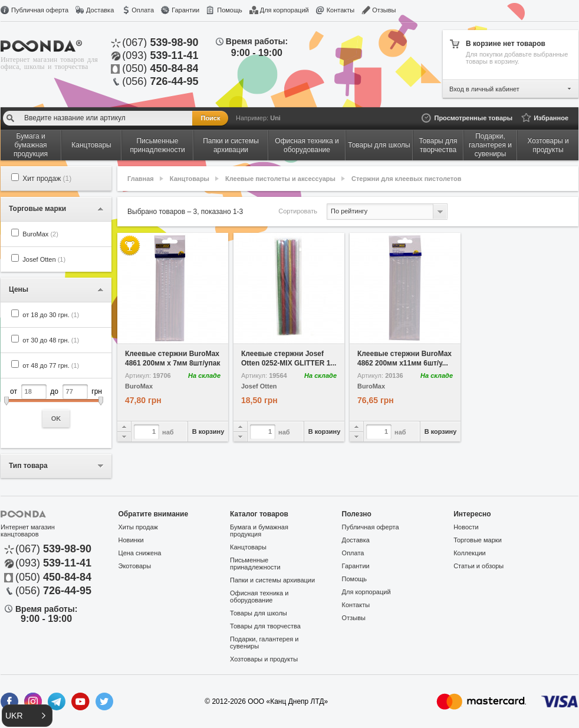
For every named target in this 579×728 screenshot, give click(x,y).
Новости (466, 527)
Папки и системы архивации (272, 580)
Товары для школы (259, 613)
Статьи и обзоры (478, 566)
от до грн (56, 406)
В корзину (208, 431)
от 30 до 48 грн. (51, 340)
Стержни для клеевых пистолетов (407, 179)
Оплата (143, 10)
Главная (141, 179)
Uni (275, 118)
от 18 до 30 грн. (51, 315)
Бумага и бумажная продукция (259, 531)
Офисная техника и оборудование (259, 597)
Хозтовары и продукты (264, 659)
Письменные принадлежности (255, 564)
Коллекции (470, 553)
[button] (27, 716)
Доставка (100, 10)
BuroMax (40, 234)
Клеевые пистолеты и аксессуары (280, 179)
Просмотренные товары (473, 118)
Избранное (551, 118)
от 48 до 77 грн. (51, 365)
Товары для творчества (265, 626)
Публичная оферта (40, 10)
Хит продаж (47, 179)
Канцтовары (190, 179)
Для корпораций (284, 10)
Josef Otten (44, 259)
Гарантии (185, 10)
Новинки (131, 540)
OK (56, 419)
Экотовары (135, 566)
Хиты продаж (138, 527)
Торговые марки (478, 540)
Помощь (230, 10)
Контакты (341, 10)
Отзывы (384, 10)
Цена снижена (140, 553)
